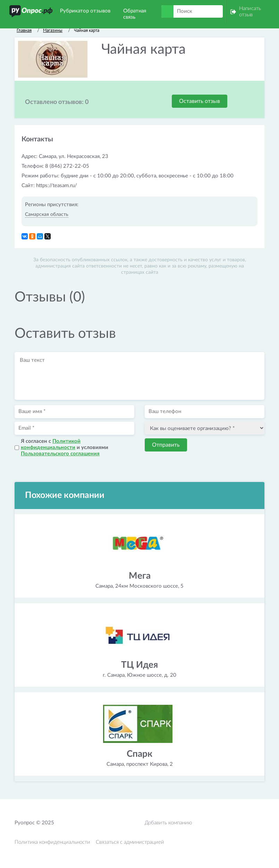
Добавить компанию (168, 823)
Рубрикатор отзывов (85, 11)
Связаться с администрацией (130, 842)
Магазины (53, 30)
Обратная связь (135, 14)
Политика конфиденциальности (52, 842)
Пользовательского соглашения (60, 454)
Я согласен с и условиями (65, 448)
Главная (24, 30)
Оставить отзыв (200, 101)
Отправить (166, 445)
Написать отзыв (250, 12)
